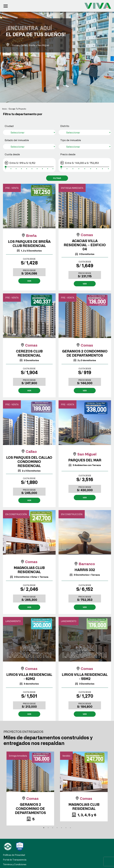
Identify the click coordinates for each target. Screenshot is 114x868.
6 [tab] (66, 828)
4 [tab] (57, 828)
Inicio (4, 109)
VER (29, 281)
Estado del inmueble (17, 140)
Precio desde (68, 154)
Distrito (65, 126)
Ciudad (9, 126)
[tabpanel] (30, 789)
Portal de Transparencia (15, 863)
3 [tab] (53, 828)
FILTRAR (57, 178)
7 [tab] (70, 828)
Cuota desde (12, 154)
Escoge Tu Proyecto (18, 109)
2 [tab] (48, 828)
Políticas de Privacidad (14, 858)
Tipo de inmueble (71, 140)
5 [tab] (62, 828)
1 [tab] (44, 828)
